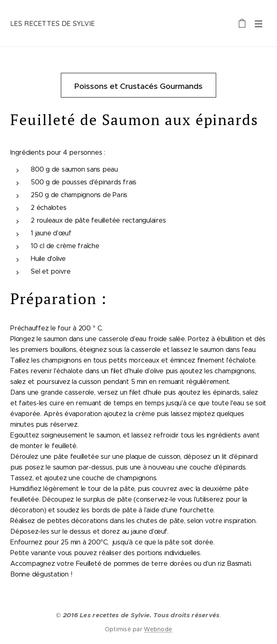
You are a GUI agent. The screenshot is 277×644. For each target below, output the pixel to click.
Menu (259, 24)
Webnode (158, 629)
